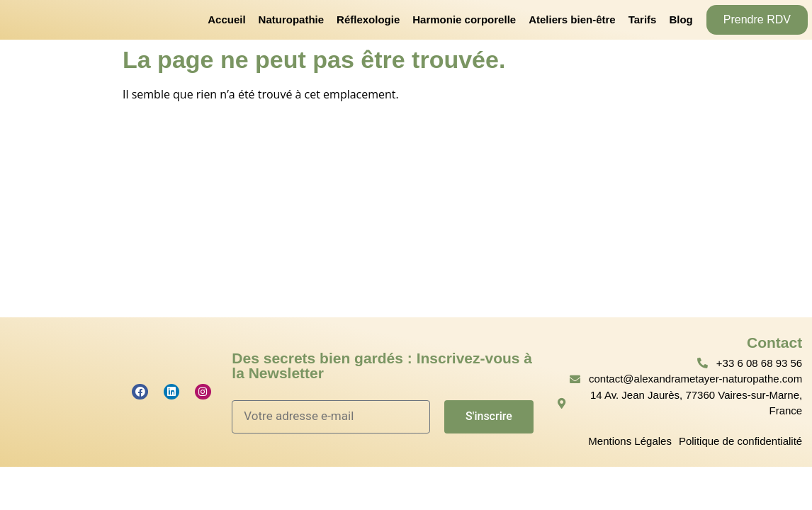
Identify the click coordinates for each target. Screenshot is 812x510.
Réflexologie (368, 19)
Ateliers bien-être (572, 19)
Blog (681, 19)
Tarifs (643, 19)
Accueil (226, 19)
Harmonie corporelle (464, 19)
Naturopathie (292, 19)
